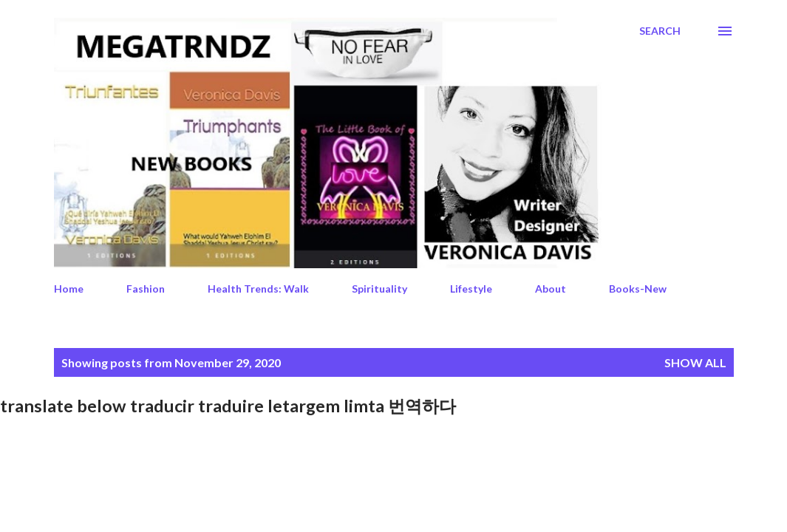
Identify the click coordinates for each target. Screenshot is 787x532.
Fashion (146, 289)
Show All (695, 362)
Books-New (638, 289)
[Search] (660, 31)
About (551, 289)
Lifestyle (471, 289)
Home (69, 289)
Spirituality (379, 289)
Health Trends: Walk (258, 289)
